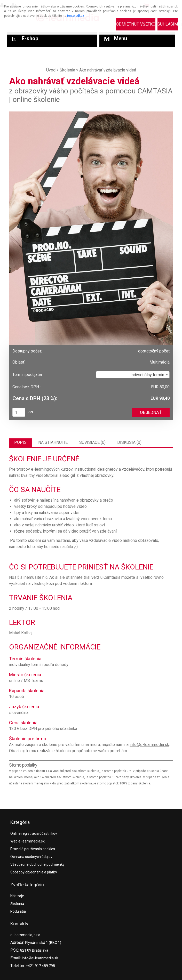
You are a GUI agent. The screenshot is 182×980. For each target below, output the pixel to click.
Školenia (67, 70)
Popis (20, 442)
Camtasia (112, 577)
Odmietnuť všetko (136, 24)
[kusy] (19, 412)
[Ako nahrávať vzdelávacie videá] (91, 113)
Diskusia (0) (129, 442)
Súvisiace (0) (92, 442)
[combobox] (133, 375)
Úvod (51, 70)
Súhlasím (168, 24)
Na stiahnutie (53, 442)
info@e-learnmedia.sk (149, 745)
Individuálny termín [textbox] (147, 375)
